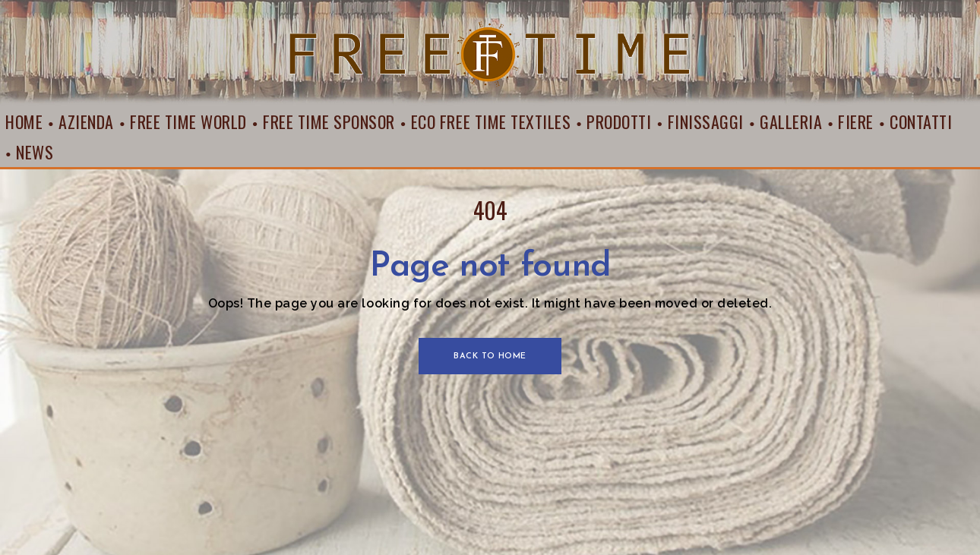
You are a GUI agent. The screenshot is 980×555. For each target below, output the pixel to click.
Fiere (856, 121)
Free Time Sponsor (329, 121)
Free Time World (188, 121)
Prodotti (619, 121)
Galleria (791, 121)
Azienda (86, 121)
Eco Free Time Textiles (491, 121)
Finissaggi (706, 121)
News (35, 152)
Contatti (921, 121)
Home (24, 121)
